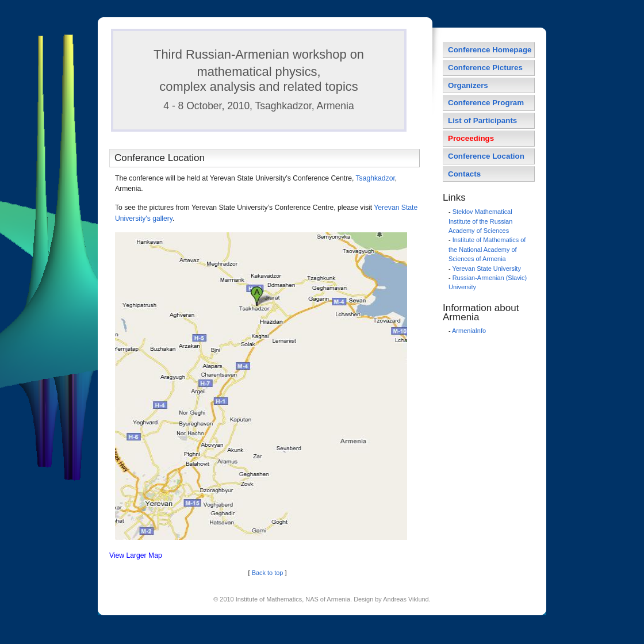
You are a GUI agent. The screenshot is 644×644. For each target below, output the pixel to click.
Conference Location (486, 156)
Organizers (468, 85)
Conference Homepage (490, 50)
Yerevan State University (486, 269)
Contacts (464, 174)
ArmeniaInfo (469, 331)
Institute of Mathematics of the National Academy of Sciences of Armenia (487, 249)
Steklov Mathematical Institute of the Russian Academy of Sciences (480, 221)
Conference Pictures (485, 68)
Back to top (268, 573)
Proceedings (471, 138)
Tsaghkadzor (375, 178)
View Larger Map (136, 555)
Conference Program (486, 103)
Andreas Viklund (406, 599)
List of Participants (482, 120)
